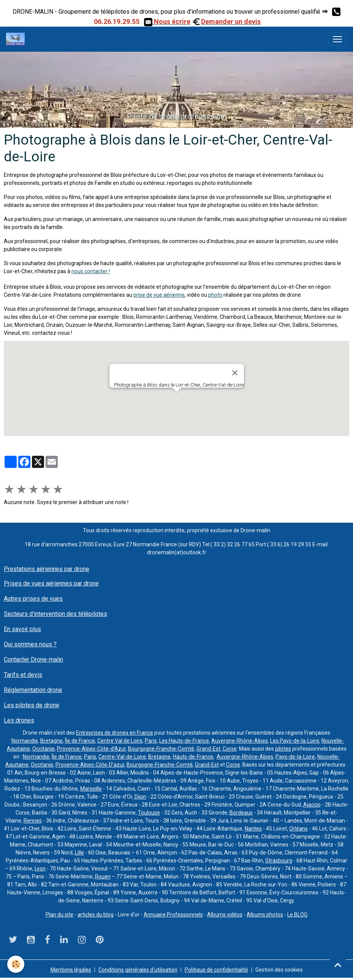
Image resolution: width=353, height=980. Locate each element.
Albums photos (265, 915)
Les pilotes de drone (32, 705)
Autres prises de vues (33, 599)
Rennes (33, 821)
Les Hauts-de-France (184, 741)
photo (215, 295)
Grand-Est (208, 749)
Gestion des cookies (279, 970)
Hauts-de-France (193, 757)
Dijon (140, 797)
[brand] (17, 39)
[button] (177, 399)
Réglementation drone (33, 690)
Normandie (25, 741)
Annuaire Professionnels (173, 915)
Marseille (91, 789)
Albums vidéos (225, 915)
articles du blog (96, 915)
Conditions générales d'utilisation (138, 970)
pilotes (283, 749)
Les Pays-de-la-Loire (295, 741)
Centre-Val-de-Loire (122, 757)
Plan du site (59, 915)
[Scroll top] (338, 965)
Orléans (298, 829)
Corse (230, 749)
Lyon (40, 869)
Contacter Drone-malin (33, 659)
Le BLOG (297, 915)
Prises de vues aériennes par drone (51, 583)
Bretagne (51, 741)
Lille (79, 853)
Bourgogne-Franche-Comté (161, 749)
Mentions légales (71, 970)
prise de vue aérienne (159, 295)
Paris (151, 741)
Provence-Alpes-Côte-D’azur (90, 765)
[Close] (235, 373)
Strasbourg (279, 861)
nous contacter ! (91, 271)
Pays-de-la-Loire (295, 757)
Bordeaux (241, 813)
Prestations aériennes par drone (47, 569)
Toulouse (149, 813)
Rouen (103, 877)
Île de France (80, 741)
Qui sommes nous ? (30, 644)
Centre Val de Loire (120, 741)
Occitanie (44, 749)
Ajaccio (312, 805)
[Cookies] (16, 964)
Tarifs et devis (23, 675)
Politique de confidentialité (216, 970)
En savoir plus (22, 629)
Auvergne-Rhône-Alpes (240, 741)
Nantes (253, 829)
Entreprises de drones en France (115, 733)
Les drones (19, 720)
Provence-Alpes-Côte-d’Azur (91, 749)
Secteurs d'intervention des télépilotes (55, 614)
